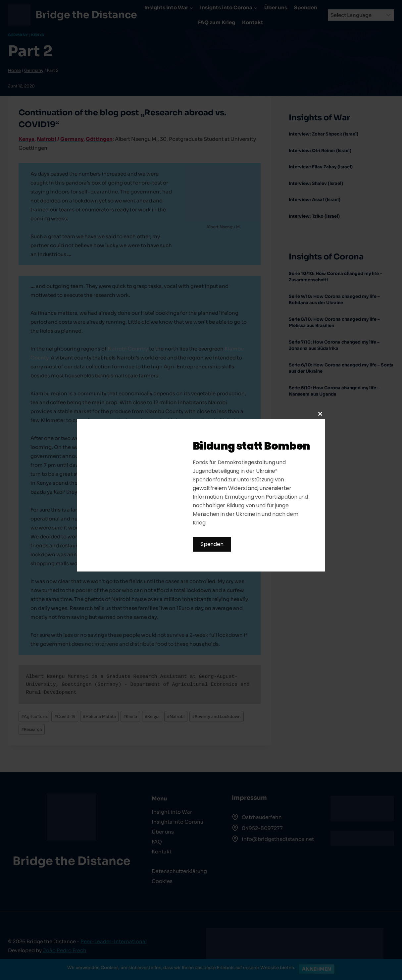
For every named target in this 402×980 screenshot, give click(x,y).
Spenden (212, 544)
